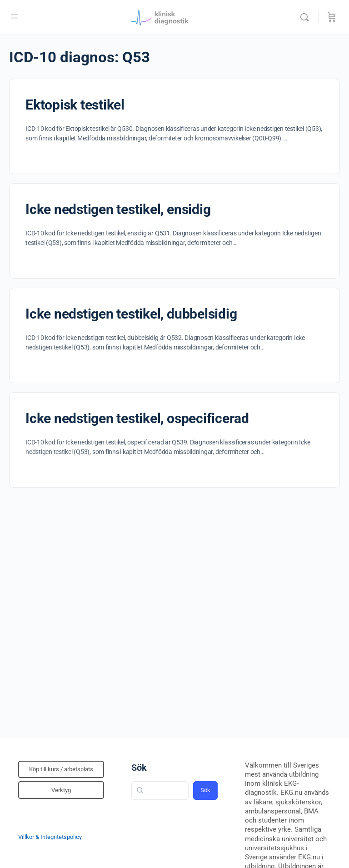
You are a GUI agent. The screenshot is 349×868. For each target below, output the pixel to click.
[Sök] (307, 17)
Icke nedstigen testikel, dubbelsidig (131, 314)
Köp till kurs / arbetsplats (61, 769)
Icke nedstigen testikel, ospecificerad (137, 418)
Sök (139, 768)
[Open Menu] (15, 17)
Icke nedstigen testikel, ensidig (118, 209)
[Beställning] (332, 17)
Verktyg (61, 790)
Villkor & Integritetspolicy (50, 837)
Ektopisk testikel (75, 105)
